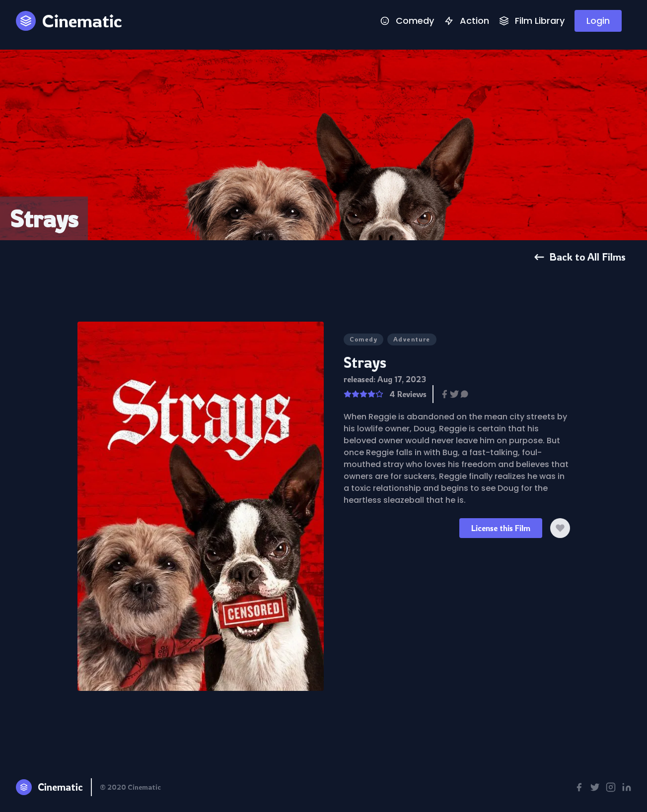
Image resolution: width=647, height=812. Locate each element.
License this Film (501, 528)
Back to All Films (579, 257)
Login (598, 21)
